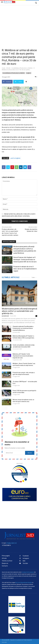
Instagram (26, 558)
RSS (24, 561)
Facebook (26, 556)
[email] (15, 453)
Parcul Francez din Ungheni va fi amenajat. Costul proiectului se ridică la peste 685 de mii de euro (25, 260)
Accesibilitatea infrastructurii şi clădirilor (22, 68)
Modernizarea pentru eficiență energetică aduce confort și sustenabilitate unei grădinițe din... (19, 311)
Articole (8, 68)
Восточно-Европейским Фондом (24, 583)
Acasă (3, 68)
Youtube (25, 563)
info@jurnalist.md (11, 543)
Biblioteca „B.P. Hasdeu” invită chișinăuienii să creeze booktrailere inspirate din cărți (23, 356)
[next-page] (6, 408)
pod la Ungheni (16, 158)
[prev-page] (3, 408)
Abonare (30, 453)
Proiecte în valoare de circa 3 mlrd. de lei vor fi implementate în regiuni (25, 269)
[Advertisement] (19, 26)
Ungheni (29, 73)
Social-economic (6, 263)
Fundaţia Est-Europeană (28, 572)
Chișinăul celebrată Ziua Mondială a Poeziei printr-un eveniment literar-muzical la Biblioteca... (23, 328)
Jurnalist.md (5, 316)
